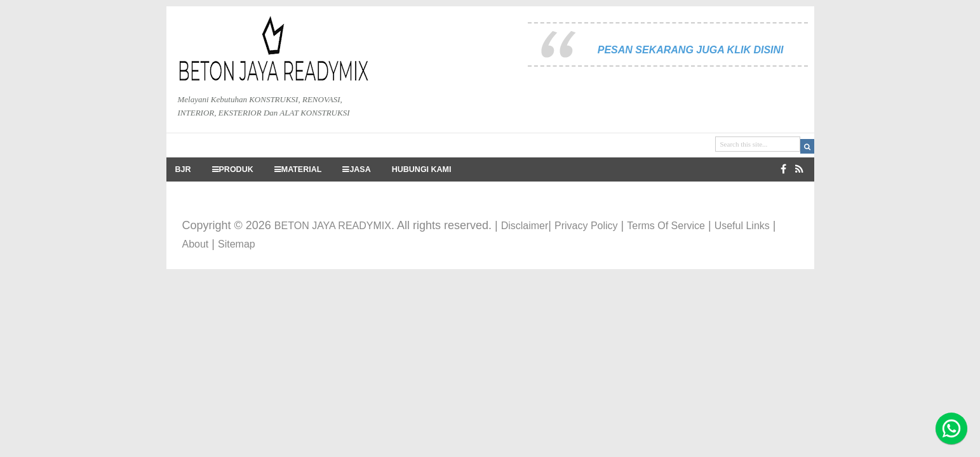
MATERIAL (298, 169)
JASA (356, 169)
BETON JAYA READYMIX (333, 226)
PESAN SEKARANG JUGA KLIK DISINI (691, 50)
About (196, 244)
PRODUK (233, 169)
